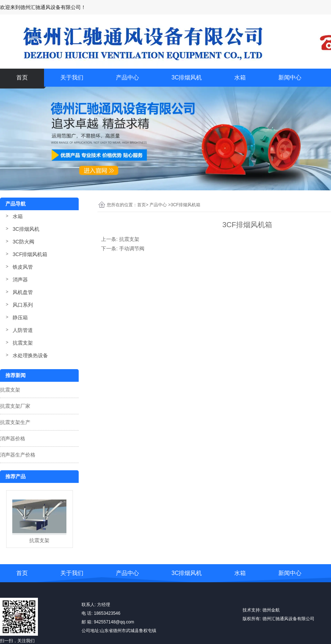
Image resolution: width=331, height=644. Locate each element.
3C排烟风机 (187, 77)
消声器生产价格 (18, 455)
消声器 (20, 280)
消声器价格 (13, 438)
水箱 (240, 77)
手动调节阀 (132, 248)
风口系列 (23, 305)
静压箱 (20, 317)
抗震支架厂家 (15, 406)
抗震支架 (23, 343)
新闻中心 (290, 77)
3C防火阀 (23, 242)
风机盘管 (23, 292)
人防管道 (23, 330)
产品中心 (127, 77)
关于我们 (72, 77)
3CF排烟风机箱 (30, 254)
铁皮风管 (23, 267)
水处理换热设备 (30, 355)
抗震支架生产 (15, 422)
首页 (22, 77)
